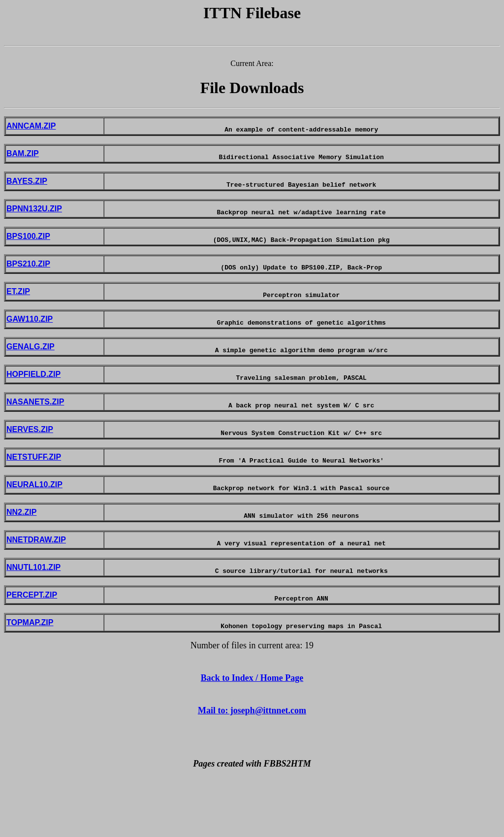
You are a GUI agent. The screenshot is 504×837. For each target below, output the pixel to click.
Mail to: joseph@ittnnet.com (252, 767)
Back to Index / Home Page (252, 734)
